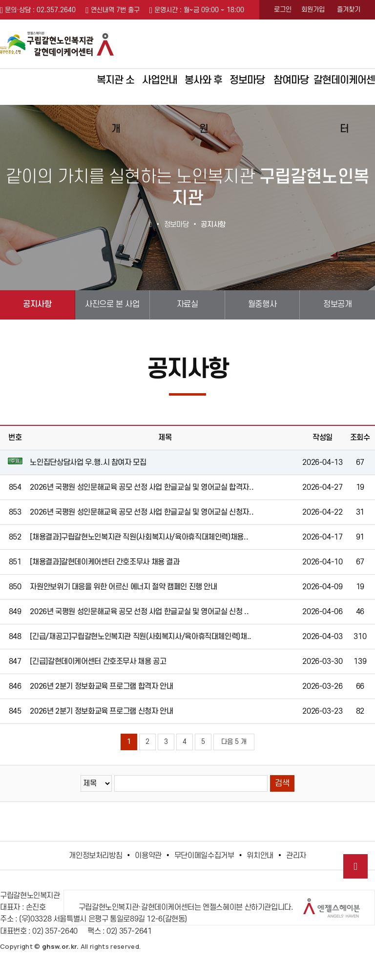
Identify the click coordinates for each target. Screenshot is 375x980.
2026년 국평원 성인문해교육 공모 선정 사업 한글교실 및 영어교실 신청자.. (142, 512)
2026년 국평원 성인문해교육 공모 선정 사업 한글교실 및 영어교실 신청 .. (139, 612)
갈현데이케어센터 (344, 90)
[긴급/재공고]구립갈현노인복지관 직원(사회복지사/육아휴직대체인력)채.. (140, 637)
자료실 (187, 304)
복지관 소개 (115, 90)
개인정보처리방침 (95, 856)
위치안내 (260, 856)
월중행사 (262, 304)
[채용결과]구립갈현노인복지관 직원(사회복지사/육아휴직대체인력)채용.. (139, 537)
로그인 (283, 10)
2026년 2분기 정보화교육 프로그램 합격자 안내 (101, 686)
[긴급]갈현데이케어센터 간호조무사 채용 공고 (98, 661)
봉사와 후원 (203, 90)
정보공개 (337, 304)
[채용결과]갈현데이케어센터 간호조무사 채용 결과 (104, 562)
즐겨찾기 (349, 10)
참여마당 (291, 80)
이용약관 (148, 856)
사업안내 (160, 80)
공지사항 (37, 304)
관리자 (296, 856)
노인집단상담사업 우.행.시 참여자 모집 (88, 462)
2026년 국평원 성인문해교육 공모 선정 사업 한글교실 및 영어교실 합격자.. (142, 487)
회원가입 (313, 10)
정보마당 (247, 80)
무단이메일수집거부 (204, 856)
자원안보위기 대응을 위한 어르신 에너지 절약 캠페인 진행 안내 (123, 587)
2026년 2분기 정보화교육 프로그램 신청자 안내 (101, 711)
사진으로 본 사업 (112, 304)
